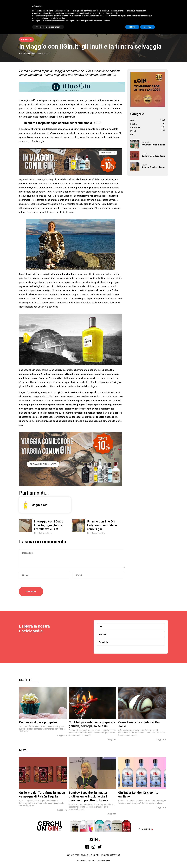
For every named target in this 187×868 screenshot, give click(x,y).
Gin (100, 627)
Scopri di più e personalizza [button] (48, 27)
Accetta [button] (147, 27)
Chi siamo (82, 861)
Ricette (25, 680)
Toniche (103, 634)
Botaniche (104, 642)
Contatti (92, 861)
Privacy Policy (103, 861)
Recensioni (27, 39)
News (23, 750)
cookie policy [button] (113, 13)
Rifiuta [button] (132, 27)
